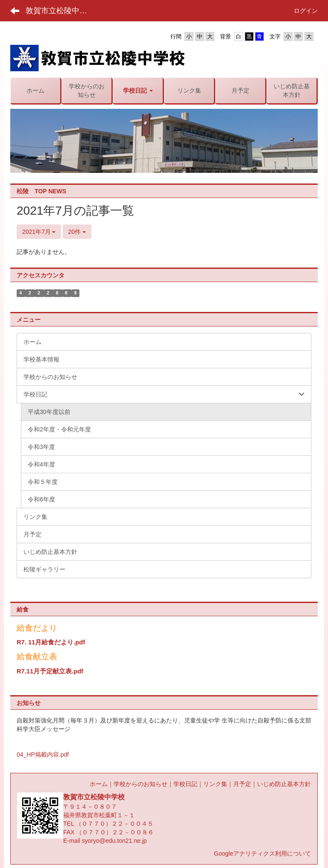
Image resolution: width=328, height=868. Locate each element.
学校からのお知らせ (141, 784)
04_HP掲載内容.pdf (43, 754)
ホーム (99, 784)
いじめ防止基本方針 (284, 784)
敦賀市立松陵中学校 (60, 11)
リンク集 (215, 784)
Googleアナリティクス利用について (262, 853)
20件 (77, 232)
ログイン (306, 11)
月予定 (242, 784)
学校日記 (185, 784)
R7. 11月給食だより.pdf (51, 642)
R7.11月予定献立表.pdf (50, 671)
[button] (138, 90)
